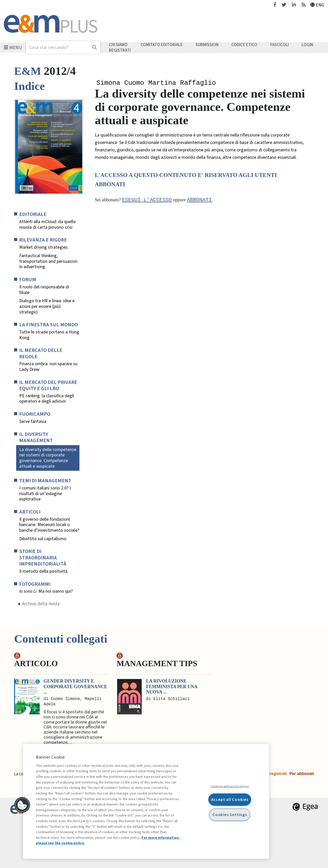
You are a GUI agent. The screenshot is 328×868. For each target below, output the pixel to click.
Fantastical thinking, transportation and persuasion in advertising (48, 261)
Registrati (120, 50)
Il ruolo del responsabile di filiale (44, 290)
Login (307, 45)
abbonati (199, 201)
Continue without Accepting (230, 786)
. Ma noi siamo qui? (46, 591)
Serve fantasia (33, 422)
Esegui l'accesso (147, 201)
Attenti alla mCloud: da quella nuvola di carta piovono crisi (47, 224)
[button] (22, 805)
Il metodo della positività (43, 571)
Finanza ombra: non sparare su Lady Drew (48, 367)
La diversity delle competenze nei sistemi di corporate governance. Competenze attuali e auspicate (48, 458)
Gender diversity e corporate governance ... (75, 687)
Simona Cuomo (120, 83)
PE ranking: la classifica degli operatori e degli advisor (47, 399)
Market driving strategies (43, 247)
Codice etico (244, 45)
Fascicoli (280, 45)
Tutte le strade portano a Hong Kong (49, 335)
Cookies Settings (230, 814)
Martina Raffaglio (182, 83)
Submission (207, 45)
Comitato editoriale (162, 45)
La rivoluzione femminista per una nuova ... (172, 687)
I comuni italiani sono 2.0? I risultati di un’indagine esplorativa (45, 494)
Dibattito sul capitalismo (43, 539)
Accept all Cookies (230, 799)
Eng (317, 5)
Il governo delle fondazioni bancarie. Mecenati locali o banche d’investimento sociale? (49, 525)
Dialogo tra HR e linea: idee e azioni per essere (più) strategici (47, 306)
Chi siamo (118, 45)
